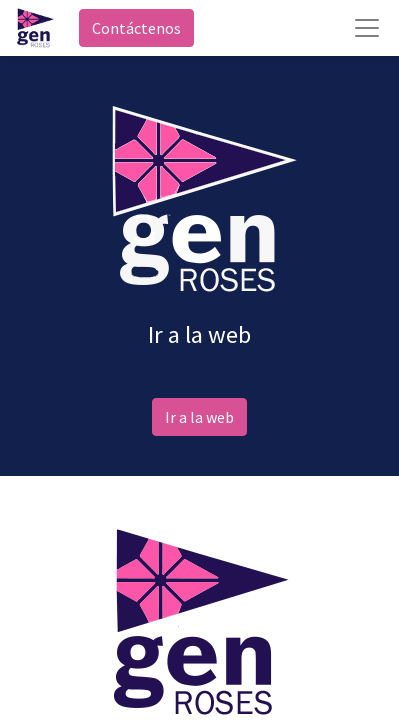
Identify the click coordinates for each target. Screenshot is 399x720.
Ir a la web (199, 417)
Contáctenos (136, 28)
